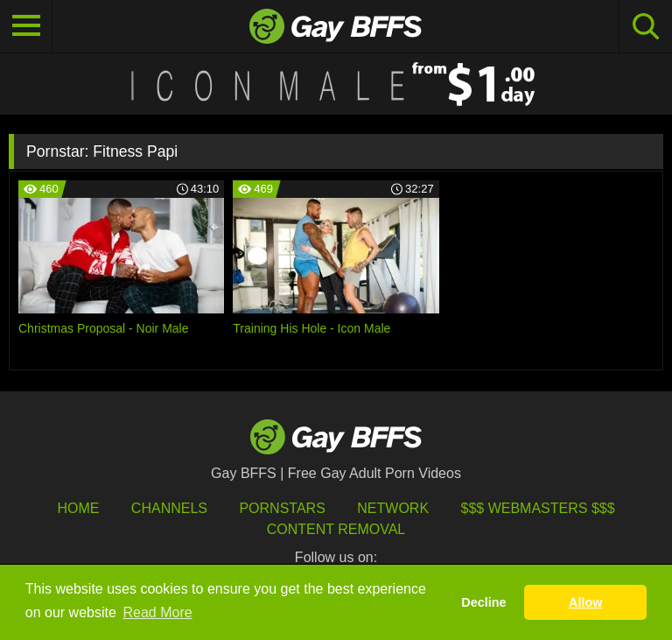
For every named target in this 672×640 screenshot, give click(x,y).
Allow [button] (585, 602)
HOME (78, 508)
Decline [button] (483, 602)
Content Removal (336, 529)
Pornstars (282, 508)
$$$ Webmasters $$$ (538, 508)
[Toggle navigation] (26, 26)
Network (393, 508)
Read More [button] (158, 612)
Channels (169, 508)
